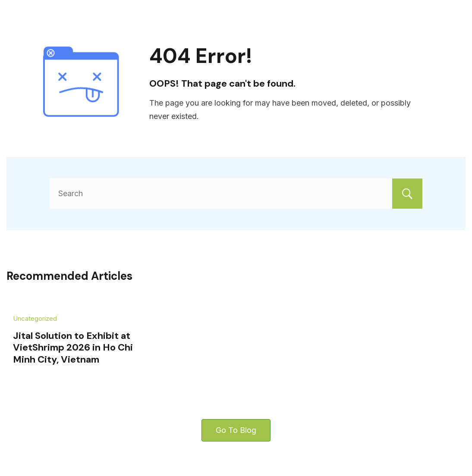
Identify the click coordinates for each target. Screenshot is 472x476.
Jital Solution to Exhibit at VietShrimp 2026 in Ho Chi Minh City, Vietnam (73, 348)
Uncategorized (35, 318)
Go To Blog (236, 430)
